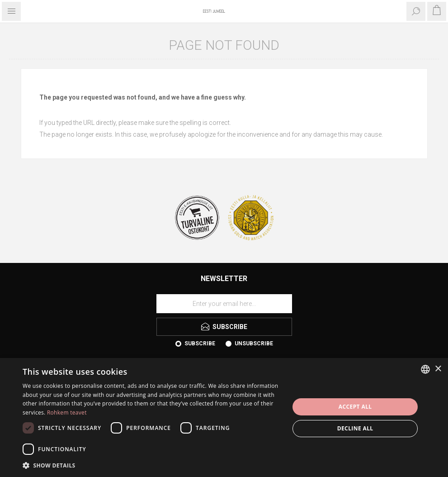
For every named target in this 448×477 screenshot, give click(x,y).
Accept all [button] (355, 407)
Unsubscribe (254, 343)
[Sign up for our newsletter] (224, 304)
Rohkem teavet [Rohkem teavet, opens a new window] (67, 413)
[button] (152, 465)
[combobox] (425, 369)
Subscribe (200, 343)
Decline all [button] (355, 428)
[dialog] (224, 417)
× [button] (438, 369)
